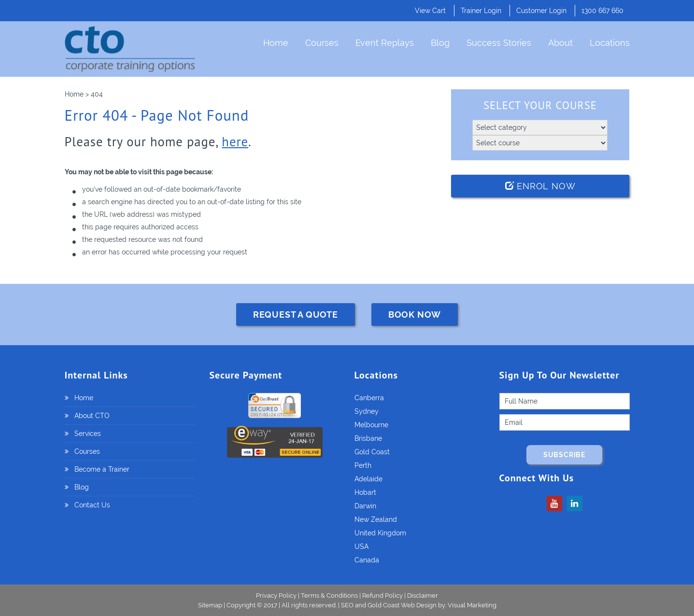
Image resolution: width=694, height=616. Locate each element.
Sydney (367, 411)
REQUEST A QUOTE (296, 315)
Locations (610, 43)
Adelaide (368, 479)
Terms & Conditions (329, 595)
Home (276, 43)
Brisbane (368, 438)
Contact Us (92, 505)
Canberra (369, 398)
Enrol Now (540, 186)
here (235, 141)
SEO (347, 605)
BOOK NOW (415, 315)
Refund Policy (382, 595)
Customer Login (541, 11)
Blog (440, 43)
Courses (322, 43)
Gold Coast (372, 452)
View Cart (430, 11)
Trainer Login (481, 11)
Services (88, 434)
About (560, 43)
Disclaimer (423, 595)
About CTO (92, 416)
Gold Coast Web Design (402, 605)
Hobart (365, 492)
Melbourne (371, 425)
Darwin (365, 506)
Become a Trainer (102, 469)
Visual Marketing (472, 605)
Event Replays (385, 43)
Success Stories (499, 43)
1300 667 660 (602, 11)
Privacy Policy (276, 595)
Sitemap (211, 605)
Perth (363, 465)
